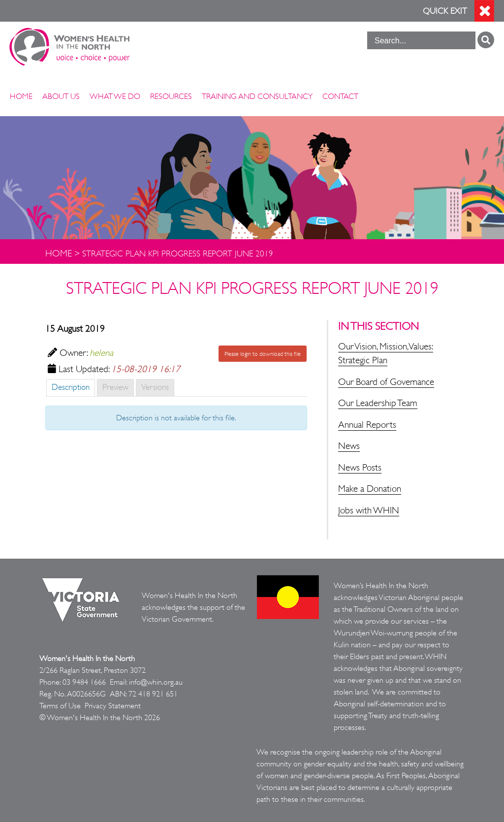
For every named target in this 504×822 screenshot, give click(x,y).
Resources (171, 96)
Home (21, 96)
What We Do (115, 96)
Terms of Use (60, 706)
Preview (115, 387)
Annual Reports (367, 425)
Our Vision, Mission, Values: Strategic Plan (386, 354)
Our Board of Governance (386, 382)
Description (71, 387)
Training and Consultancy (257, 96)
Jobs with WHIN (369, 510)
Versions (155, 387)
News (349, 446)
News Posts (360, 468)
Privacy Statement (113, 706)
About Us (61, 96)
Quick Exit (445, 11)
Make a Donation (370, 489)
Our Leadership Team (378, 403)
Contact (340, 96)
